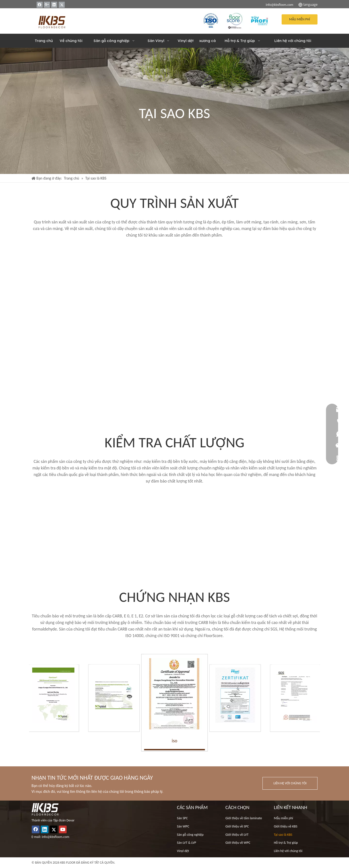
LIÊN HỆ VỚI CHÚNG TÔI (290, 783)
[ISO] (211, 20)
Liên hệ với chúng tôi (288, 851)
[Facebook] (40, 5)
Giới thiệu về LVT (237, 835)
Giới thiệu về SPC (237, 826)
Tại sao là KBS (283, 835)
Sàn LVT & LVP (186, 843)
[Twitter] (62, 5)
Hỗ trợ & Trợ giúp (286, 843)
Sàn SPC (182, 818)
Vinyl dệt (183, 851)
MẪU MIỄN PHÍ (300, 19)
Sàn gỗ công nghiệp (190, 835)
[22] (235, 20)
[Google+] (47, 5)
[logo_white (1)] (45, 809)
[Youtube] (63, 829)
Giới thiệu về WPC (238, 843)
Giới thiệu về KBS (286, 826)
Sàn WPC (183, 826)
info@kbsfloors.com (279, 5)
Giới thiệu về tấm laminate (244, 818)
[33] (259, 20)
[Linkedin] (54, 5)
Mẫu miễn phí (283, 818)
